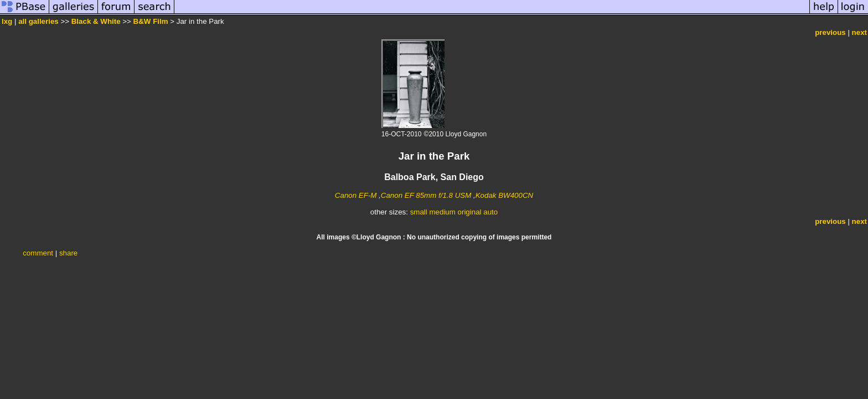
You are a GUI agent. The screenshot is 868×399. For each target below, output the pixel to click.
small (419, 212)
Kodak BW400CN (504, 195)
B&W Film (151, 21)
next (859, 32)
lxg (7, 21)
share (68, 253)
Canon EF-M (356, 195)
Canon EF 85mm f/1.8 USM (426, 195)
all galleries (38, 21)
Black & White (96, 21)
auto (490, 212)
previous (830, 32)
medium (442, 212)
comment (38, 253)
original (470, 212)
